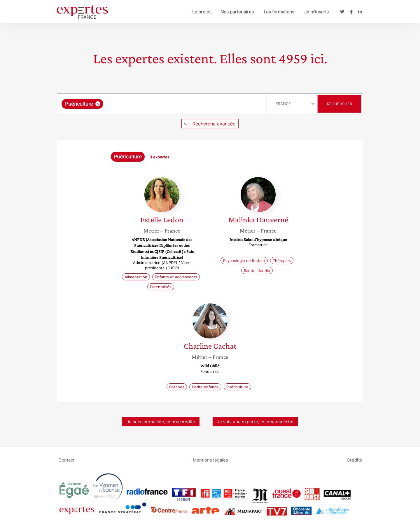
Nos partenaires (237, 12)
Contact (66, 460)
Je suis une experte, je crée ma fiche (255, 422)
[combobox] (163, 104)
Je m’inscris (316, 12)
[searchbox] (165, 104)
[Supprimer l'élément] (98, 104)
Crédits (354, 460)
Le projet (201, 12)
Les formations (279, 12)
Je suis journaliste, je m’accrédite (161, 422)
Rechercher (339, 104)
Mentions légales (210, 460)
